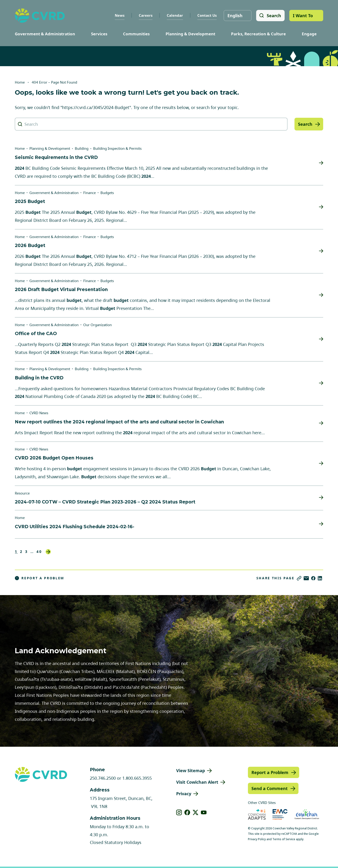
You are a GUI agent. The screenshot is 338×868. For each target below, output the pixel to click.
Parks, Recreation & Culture (258, 34)
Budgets (107, 193)
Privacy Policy (257, 839)
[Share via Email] (306, 578)
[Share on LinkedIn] (320, 578)
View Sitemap (191, 771)
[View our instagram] (179, 812)
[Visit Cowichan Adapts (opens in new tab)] (257, 814)
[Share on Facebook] (313, 578)
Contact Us (207, 15)
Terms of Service (284, 839)
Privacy (184, 794)
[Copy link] (299, 578)
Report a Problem (40, 578)
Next (48, 552)
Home (20, 82)
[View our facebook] (187, 812)
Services (99, 34)
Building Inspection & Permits (117, 148)
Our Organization (97, 325)
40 (39, 552)
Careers (145, 15)
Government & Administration (45, 34)
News (119, 15)
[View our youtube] (204, 812)
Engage (309, 34)
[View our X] (196, 812)
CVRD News (39, 413)
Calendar (175, 15)
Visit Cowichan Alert (197, 782)
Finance (89, 193)
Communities (136, 34)
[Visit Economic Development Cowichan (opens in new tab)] (307, 814)
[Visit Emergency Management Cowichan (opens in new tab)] (280, 814)
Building (82, 148)
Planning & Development (190, 34)
